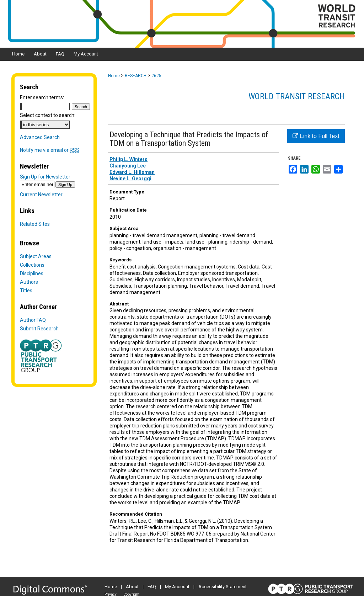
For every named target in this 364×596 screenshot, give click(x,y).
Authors (29, 282)
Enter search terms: (42, 97)
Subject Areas (36, 256)
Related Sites (35, 224)
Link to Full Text (316, 136)
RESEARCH (136, 76)
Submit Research (39, 329)
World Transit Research (297, 96)
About (132, 587)
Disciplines (32, 273)
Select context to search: (48, 115)
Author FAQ (33, 320)
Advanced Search (40, 137)
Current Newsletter (41, 195)
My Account (177, 587)
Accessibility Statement (223, 587)
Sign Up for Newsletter (45, 177)
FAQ (152, 587)
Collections (32, 265)
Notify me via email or (50, 150)
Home (114, 76)
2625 (156, 76)
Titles (26, 291)
